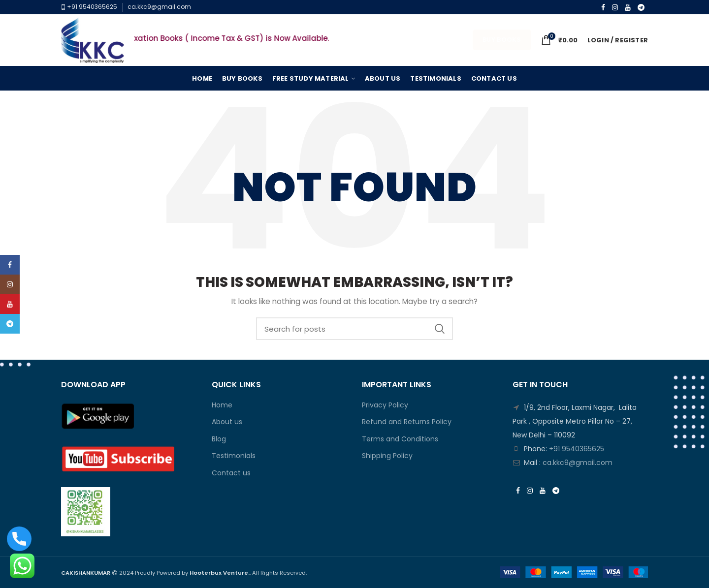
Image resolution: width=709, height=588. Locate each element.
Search (440, 329)
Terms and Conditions (400, 439)
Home (222, 405)
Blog (219, 439)
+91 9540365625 (91, 7)
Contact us (231, 473)
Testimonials (234, 456)
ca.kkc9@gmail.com (159, 7)
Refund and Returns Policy (407, 422)
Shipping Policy (387, 456)
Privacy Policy (385, 405)
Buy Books (502, 40)
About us (227, 422)
